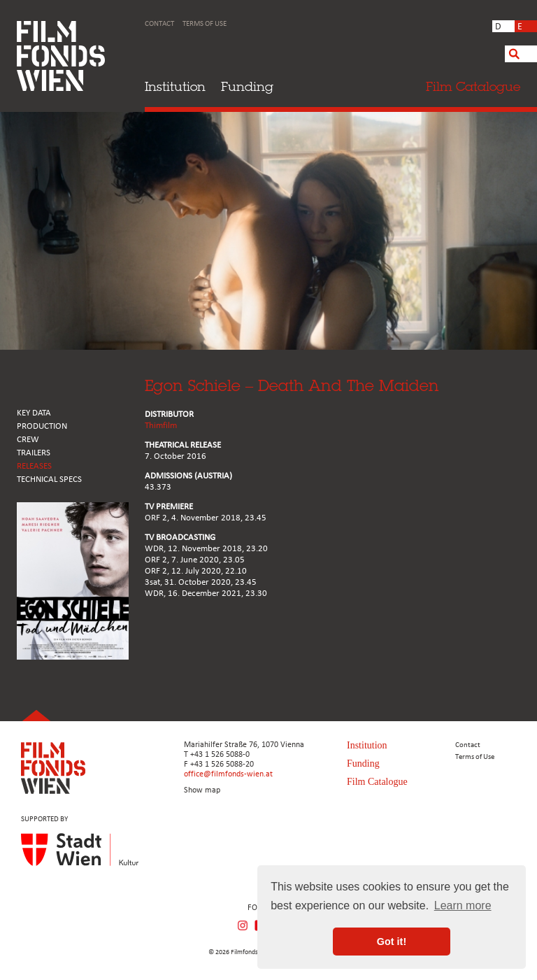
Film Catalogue (377, 782)
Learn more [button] (463, 906)
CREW (28, 440)
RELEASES (34, 466)
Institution (175, 86)
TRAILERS (34, 453)
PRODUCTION (42, 426)
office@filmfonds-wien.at (228, 774)
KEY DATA (34, 413)
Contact (159, 24)
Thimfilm (161, 426)
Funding (247, 86)
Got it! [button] (392, 942)
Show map (202, 790)
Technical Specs (49, 480)
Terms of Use (205, 24)
